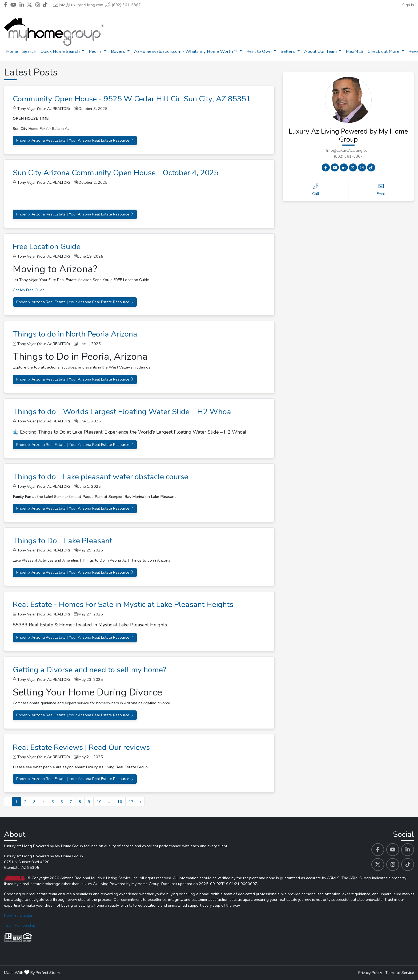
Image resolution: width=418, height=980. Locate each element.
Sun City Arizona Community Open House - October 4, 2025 (116, 173)
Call (316, 190)
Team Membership (20, 925)
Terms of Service (400, 973)
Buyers (118, 51)
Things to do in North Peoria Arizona (75, 334)
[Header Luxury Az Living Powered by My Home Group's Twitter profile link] (29, 5)
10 (99, 802)
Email (381, 190)
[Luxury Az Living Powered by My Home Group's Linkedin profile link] (408, 850)
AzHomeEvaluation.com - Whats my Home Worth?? (186, 51)
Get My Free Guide (29, 290)
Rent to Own (260, 51)
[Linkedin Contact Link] (344, 167)
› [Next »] (141, 802)
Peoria (96, 51)
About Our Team (321, 51)
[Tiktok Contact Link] (371, 167)
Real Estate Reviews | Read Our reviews (81, 747)
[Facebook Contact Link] (326, 167)
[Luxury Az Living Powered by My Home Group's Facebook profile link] (378, 850)
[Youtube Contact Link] (335, 167)
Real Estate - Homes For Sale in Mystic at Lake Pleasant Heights (123, 604)
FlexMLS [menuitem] (355, 51)
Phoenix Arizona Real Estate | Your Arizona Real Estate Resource (75, 140)
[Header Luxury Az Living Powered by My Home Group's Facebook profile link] (6, 5)
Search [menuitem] (29, 51)
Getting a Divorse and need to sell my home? (89, 670)
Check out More (384, 51)
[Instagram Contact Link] (362, 167)
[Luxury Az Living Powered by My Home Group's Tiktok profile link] (408, 865)
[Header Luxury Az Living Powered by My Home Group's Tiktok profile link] (45, 5)
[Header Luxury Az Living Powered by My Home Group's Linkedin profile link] (22, 5)
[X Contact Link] (353, 167)
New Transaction (19, 915)
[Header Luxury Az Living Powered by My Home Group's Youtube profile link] (13, 5)
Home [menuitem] (12, 51)
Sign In (408, 5)
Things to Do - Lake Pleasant (63, 541)
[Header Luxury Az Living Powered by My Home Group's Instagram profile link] (38, 5)
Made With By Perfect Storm (32, 973)
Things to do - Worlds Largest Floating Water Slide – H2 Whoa (122, 412)
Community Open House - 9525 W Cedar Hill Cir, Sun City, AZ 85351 (132, 99)
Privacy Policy (370, 973)
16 (120, 802)
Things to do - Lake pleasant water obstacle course (101, 477)
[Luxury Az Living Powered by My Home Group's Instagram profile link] (393, 865)
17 (131, 802)
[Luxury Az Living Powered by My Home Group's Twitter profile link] (378, 865)
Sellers (288, 51)
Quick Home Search (61, 51)
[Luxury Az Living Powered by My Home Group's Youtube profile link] (393, 850)
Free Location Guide (47, 247)
